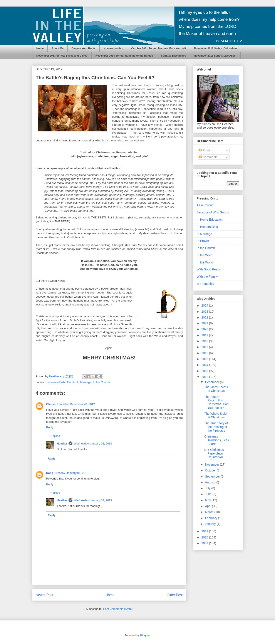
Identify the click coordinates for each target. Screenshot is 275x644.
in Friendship (205, 284)
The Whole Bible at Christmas (215, 415)
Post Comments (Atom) (118, 609)
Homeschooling (113, 49)
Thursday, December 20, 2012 (76, 404)
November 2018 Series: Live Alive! (215, 56)
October (211, 470)
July (208, 488)
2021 (205, 323)
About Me (58, 49)
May (208, 500)
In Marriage (84, 382)
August (210, 482)
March (210, 512)
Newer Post (44, 595)
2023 (205, 312)
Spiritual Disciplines (174, 56)
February (211, 518)
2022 (205, 317)
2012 (205, 377)
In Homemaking (207, 227)
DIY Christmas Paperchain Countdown (214, 453)
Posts (205, 150)
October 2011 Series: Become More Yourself (159, 49)
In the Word (205, 255)
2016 (205, 353)
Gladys (51, 404)
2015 (205, 359)
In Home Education (210, 220)
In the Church (101, 382)
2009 (205, 543)
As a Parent (205, 205)
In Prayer (203, 241)
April (208, 506)
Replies (55, 436)
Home (40, 49)
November (212, 465)
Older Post (175, 595)
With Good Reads (209, 269)
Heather (62, 444)
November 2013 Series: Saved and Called (62, 56)
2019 (205, 335)
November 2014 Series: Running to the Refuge (124, 56)
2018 (205, 341)
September (213, 476)
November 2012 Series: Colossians (216, 49)
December (212, 382)
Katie (50, 473)
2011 (205, 531)
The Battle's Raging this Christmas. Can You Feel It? (216, 402)
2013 (205, 371)
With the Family (207, 277)
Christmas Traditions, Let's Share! (217, 440)
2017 (205, 347)
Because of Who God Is (61, 382)
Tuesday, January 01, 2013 (71, 473)
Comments (208, 157)
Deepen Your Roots (84, 49)
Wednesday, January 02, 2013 (93, 444)
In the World (205, 262)
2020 (205, 329)
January (211, 524)
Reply (50, 427)
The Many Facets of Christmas (216, 389)
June (209, 494)
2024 (205, 305)
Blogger (145, 635)
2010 (205, 537)
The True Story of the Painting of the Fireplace (216, 427)
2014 (205, 365)
